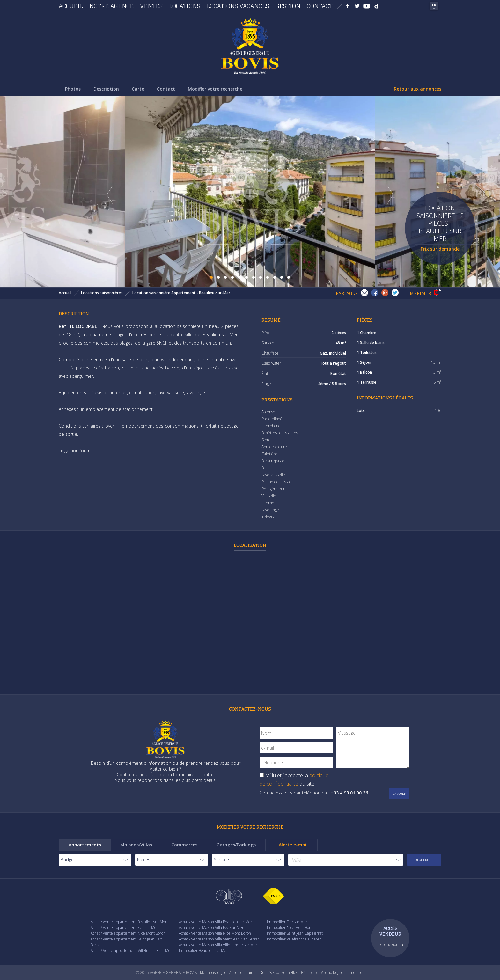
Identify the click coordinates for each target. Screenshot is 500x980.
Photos (73, 89)
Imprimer (438, 293)
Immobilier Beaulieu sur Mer (203, 951)
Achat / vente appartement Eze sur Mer (124, 928)
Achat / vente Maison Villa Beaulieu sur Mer (216, 922)
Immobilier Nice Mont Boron (291, 928)
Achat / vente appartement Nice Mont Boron (128, 933)
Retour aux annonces (418, 89)
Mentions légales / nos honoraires (228, 973)
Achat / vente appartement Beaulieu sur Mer (129, 922)
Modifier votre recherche (215, 89)
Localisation (250, 545)
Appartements (85, 845)
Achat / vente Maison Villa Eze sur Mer (211, 928)
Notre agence (111, 6)
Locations (185, 6)
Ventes (151, 6)
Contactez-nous (250, 709)
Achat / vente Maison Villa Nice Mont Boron (215, 933)
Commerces (184, 845)
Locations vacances (238, 6)
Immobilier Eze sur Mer (287, 922)
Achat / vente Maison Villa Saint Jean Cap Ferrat (219, 939)
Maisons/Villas (136, 845)
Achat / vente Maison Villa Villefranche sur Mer (218, 945)
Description (106, 89)
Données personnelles (279, 973)
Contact (320, 6)
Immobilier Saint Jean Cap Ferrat (295, 933)
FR (434, 5)
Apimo (327, 973)
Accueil (71, 6)
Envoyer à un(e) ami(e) (364, 293)
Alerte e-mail (293, 845)
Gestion (288, 6)
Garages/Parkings (236, 845)
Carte (138, 89)
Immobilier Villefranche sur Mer (294, 939)
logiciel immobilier (349, 973)
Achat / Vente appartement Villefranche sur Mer (131, 951)
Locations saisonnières (102, 293)
